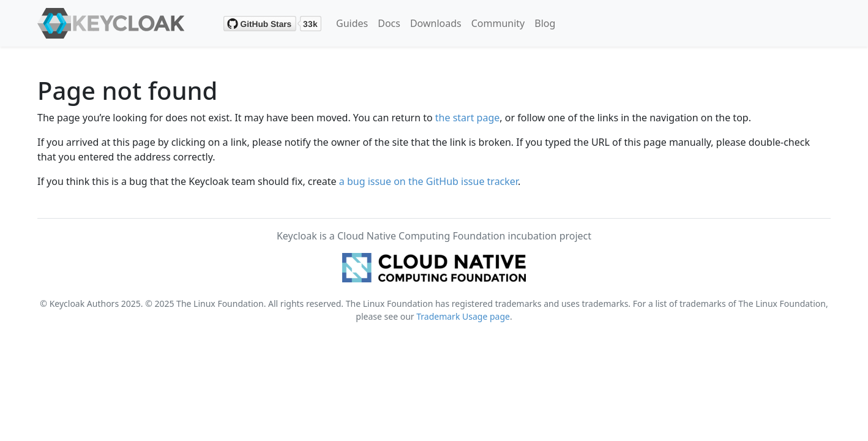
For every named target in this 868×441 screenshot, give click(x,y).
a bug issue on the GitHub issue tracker (428, 181)
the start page (468, 118)
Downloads (436, 23)
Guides (352, 23)
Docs (389, 23)
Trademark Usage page (463, 316)
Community (498, 23)
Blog (545, 23)
